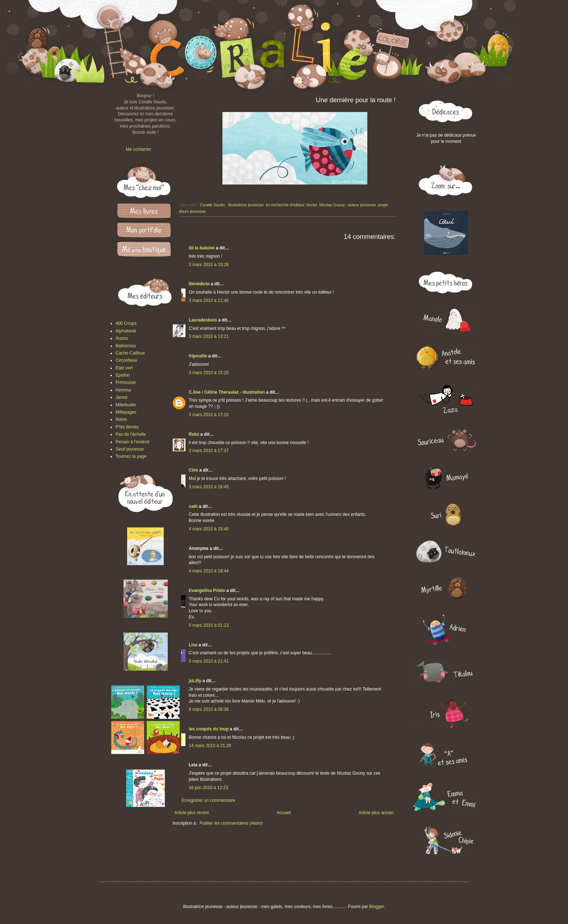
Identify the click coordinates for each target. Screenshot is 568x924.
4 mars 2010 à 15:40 (209, 529)
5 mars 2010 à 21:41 (209, 661)
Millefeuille (126, 405)
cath (193, 506)
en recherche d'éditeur (285, 205)
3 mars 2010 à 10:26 (209, 265)
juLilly (195, 681)
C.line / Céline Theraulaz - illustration (227, 392)
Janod (122, 397)
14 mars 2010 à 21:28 (210, 746)
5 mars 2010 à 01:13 (209, 625)
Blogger (377, 907)
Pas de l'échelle (131, 434)
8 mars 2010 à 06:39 (209, 709)
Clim (193, 470)
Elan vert (124, 368)
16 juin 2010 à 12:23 (208, 788)
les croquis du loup (209, 729)
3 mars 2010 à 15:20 (209, 373)
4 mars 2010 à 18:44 (209, 571)
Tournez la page (131, 456)
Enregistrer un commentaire (208, 800)
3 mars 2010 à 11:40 (209, 301)
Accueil (284, 813)
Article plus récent (191, 813)
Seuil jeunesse (130, 449)
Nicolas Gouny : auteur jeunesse (348, 205)
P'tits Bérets (127, 427)
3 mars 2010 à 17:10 (209, 415)
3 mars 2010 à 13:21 (209, 336)
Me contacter (138, 149)
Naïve (121, 419)
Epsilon (123, 375)
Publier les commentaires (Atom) (231, 823)
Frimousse (126, 382)
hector (312, 205)
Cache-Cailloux (130, 353)
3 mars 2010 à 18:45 (209, 487)
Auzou (122, 338)
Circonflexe (126, 360)
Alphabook (126, 331)
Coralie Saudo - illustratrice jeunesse (232, 205)
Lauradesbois (203, 320)
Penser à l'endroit (132, 442)
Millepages (126, 412)
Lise (193, 645)
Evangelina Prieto (207, 591)
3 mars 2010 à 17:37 (209, 451)
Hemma (123, 390)
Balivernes (126, 346)
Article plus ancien (376, 813)
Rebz (194, 434)
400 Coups (126, 323)
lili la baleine (202, 248)
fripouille (198, 356)
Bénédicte (199, 284)
